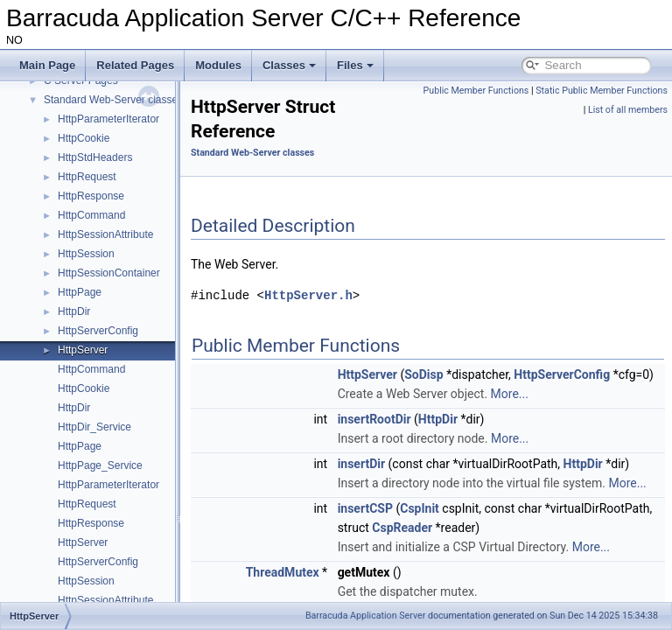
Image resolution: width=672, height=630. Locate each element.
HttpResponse (91, 196)
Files (355, 65)
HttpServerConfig (98, 331)
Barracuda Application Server (365, 616)
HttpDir (74, 311)
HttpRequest (87, 177)
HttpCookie (84, 138)
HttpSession (86, 254)
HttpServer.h (352, 295)
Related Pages (135, 65)
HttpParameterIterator (108, 119)
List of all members (628, 110)
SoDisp (467, 374)
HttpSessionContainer (109, 273)
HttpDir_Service (94, 427)
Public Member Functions (610, 91)
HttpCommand (91, 215)
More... (553, 413)
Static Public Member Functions (515, 110)
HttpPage (80, 292)
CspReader (556, 585)
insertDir (405, 483)
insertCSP (409, 566)
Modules (218, 65)
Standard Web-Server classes (113, 100)
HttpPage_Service (100, 465)
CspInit (463, 566)
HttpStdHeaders (95, 157)
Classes (289, 65)
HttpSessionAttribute (105, 234)
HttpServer (83, 350)
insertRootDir (418, 438)
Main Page (47, 65)
